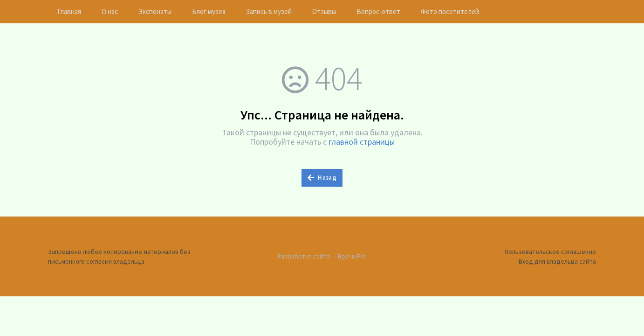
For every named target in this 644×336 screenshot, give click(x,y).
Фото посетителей (450, 11)
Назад (322, 178)
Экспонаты (155, 11)
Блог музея (209, 11)
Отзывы (324, 11)
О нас (110, 11)
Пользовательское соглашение (550, 252)
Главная (69, 11)
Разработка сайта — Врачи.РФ (322, 256)
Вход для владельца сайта (557, 261)
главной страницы (362, 142)
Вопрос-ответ (378, 11)
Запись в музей (269, 11)
